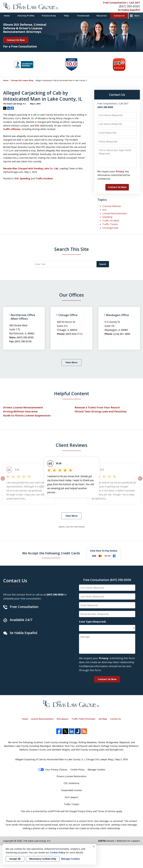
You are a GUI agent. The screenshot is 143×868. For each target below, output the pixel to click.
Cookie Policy (77, 770)
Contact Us (119, 16)
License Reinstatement (115, 213)
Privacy (120, 171)
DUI (37, 126)
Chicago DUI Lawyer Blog (22, 80)
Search (103, 264)
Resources (102, 16)
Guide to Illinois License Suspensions (27, 415)
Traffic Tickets (110, 224)
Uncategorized (110, 228)
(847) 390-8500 (129, 6)
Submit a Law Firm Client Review (72, 527)
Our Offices (72, 295)
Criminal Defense (112, 206)
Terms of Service (106, 811)
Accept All (15, 859)
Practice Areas (49, 16)
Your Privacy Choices (53, 770)
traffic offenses (12, 129)
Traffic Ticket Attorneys (83, 719)
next (140, 481)
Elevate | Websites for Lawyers (119, 841)
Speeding (25, 178)
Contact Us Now (16, 40)
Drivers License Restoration (71, 776)
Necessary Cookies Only (43, 859)
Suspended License (71, 790)
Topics (102, 200)
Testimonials (83, 16)
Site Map (103, 719)
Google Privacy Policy (81, 811)
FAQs (66, 16)
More (137, 16)
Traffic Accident (44, 178)
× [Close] (94, 846)
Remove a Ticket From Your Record (97, 407)
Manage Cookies (96, 770)
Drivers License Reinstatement (23, 407)
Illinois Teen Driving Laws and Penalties (101, 411)
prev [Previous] (3, 481)
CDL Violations (72, 783)
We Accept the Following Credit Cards (51, 553)
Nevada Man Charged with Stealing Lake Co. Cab (31, 168)
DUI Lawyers (63, 719)
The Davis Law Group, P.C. (37, 841)
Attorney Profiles (26, 16)
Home (7, 16)
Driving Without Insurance (20, 411)
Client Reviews (72, 445)
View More (71, 362)
